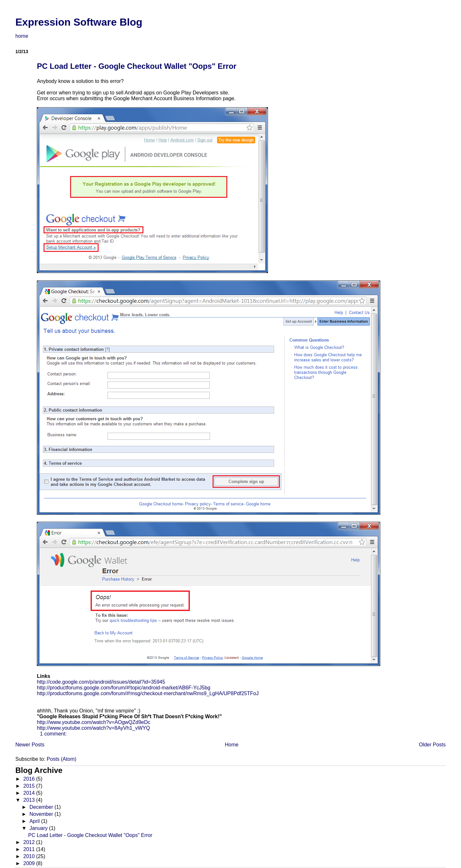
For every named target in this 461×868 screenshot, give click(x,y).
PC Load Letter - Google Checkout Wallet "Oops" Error (137, 66)
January (39, 828)
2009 (30, 863)
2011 (30, 849)
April (35, 821)
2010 (30, 856)
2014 (30, 793)
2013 (30, 800)
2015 (30, 786)
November (42, 814)
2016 (30, 779)
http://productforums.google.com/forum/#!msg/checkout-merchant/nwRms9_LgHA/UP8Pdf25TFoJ (148, 693)
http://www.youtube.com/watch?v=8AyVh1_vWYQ (93, 728)
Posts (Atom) (61, 759)
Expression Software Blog (79, 22)
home (22, 36)
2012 (30, 842)
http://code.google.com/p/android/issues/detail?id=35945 (101, 682)
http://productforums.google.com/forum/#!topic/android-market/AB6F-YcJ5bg (124, 688)
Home (232, 745)
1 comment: (53, 734)
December (42, 807)
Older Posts (432, 745)
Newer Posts (30, 745)
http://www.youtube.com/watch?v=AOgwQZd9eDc (93, 722)
